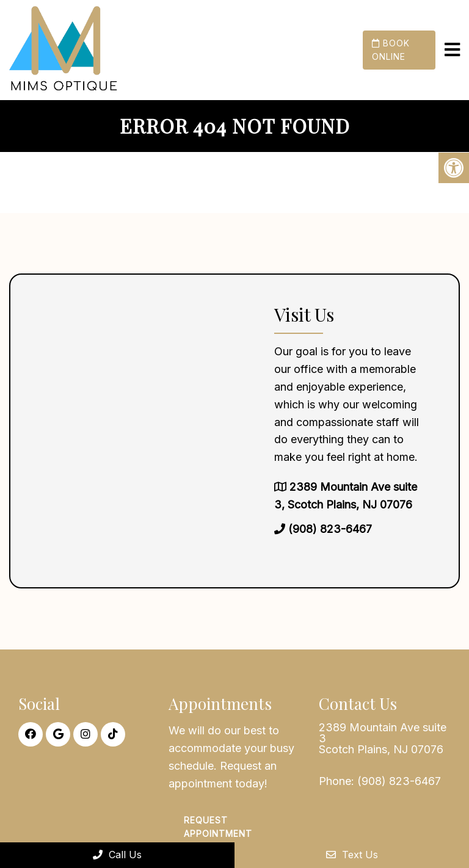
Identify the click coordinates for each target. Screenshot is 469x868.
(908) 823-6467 (330, 529)
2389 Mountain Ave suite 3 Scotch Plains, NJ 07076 (383, 739)
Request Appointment (218, 827)
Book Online (391, 50)
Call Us (117, 855)
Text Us (352, 855)
